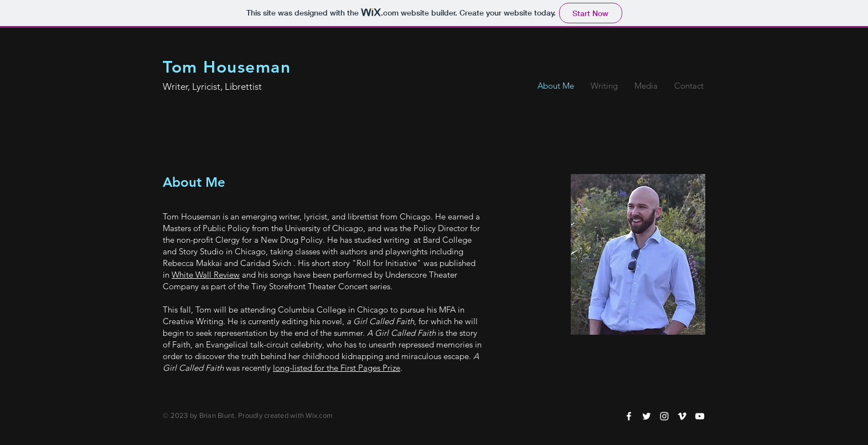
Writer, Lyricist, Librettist (212, 86)
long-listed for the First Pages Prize (337, 368)
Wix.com (319, 415)
